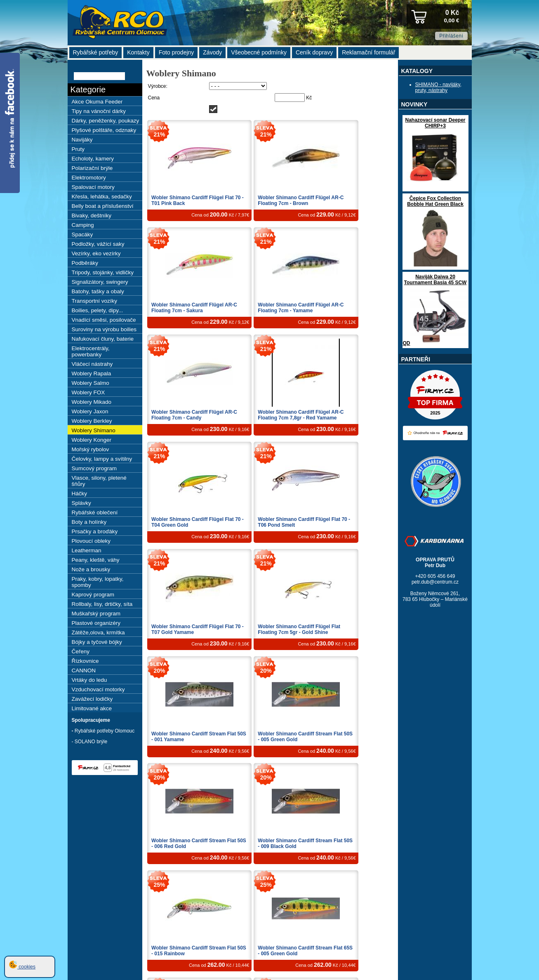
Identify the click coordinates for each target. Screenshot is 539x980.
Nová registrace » (450, 921)
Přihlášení (451, 36)
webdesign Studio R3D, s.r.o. (438, 936)
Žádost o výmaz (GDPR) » (441, 926)
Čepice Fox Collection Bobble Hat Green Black (435, 201)
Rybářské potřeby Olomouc (105, 731)
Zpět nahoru (443, 907)
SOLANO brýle (91, 742)
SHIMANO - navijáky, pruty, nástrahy (438, 87)
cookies (22, 967)
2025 (462, 956)
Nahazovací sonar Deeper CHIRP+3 (435, 123)
